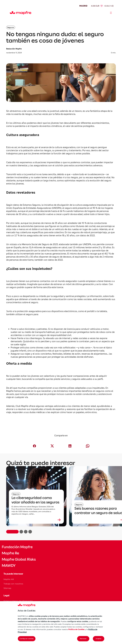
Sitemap (7, 588)
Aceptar (99, 639)
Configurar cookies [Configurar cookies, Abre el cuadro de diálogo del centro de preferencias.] (27, 639)
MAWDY (9, 566)
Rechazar (83, 639)
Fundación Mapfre (17, 547)
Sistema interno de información (18, 601)
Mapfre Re (10, 553)
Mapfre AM (9, 579)
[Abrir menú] (111, 13)
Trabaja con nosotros (13, 584)
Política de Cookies (76, 629)
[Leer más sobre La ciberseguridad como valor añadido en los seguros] (36, 520)
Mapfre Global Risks (19, 559)
